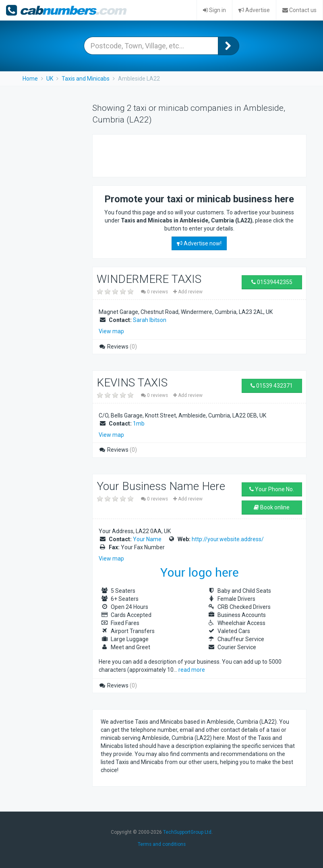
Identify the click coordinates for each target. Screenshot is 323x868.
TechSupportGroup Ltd (187, 832)
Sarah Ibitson (150, 320)
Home (30, 79)
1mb (139, 424)
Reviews (118, 347)
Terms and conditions (162, 844)
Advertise (254, 10)
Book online (272, 507)
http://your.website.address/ (228, 539)
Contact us (299, 10)
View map (111, 331)
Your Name (147, 539)
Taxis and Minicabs (86, 79)
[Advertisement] (195, 155)
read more (192, 670)
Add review (188, 292)
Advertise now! (199, 243)
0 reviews (155, 292)
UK (50, 79)
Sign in (214, 10)
